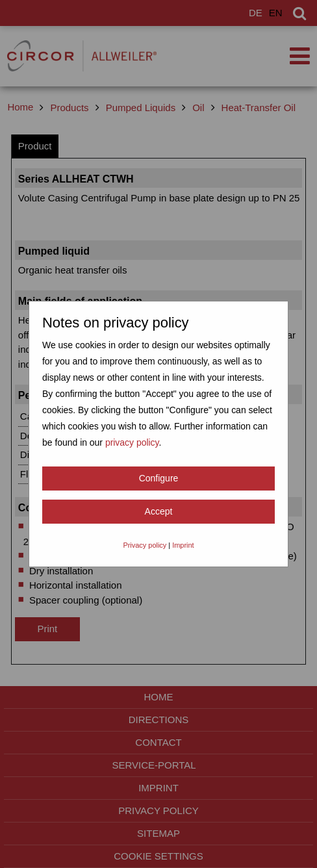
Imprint (183, 545)
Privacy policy (145, 545)
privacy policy (132, 442)
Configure (159, 478)
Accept (159, 511)
